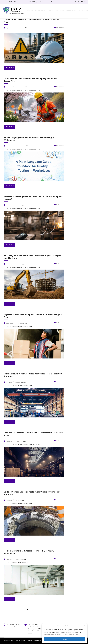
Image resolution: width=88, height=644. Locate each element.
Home (28, 11)
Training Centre (65, 11)
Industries (42, 11)
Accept (65, 639)
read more (10, 68)
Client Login (76, 11)
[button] (85, 626)
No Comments (59, 28)
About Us (50, 11)
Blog (56, 11)
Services (34, 11)
